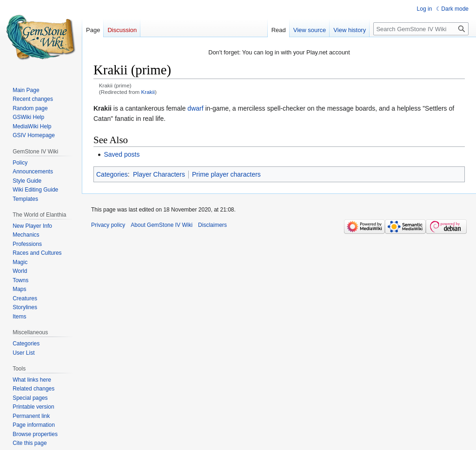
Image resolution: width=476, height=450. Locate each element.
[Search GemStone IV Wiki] (421, 29)
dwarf (195, 108)
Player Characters (159, 174)
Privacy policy (108, 225)
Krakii (148, 92)
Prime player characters (226, 174)
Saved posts (122, 154)
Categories (112, 174)
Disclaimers (212, 225)
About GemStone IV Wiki (162, 225)
